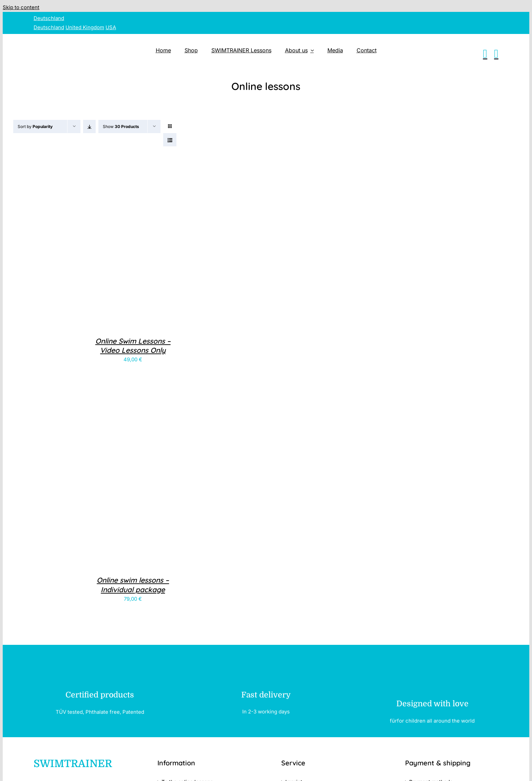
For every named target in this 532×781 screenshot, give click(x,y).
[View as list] (170, 140)
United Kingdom (85, 27)
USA (111, 27)
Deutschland (49, 18)
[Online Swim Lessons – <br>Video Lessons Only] (98, 322)
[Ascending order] (89, 126)
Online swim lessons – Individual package (133, 585)
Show (121, 126)
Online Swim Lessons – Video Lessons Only (133, 346)
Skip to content (21, 7)
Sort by (35, 126)
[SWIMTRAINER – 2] (95, 40)
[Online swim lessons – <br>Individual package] (98, 561)
